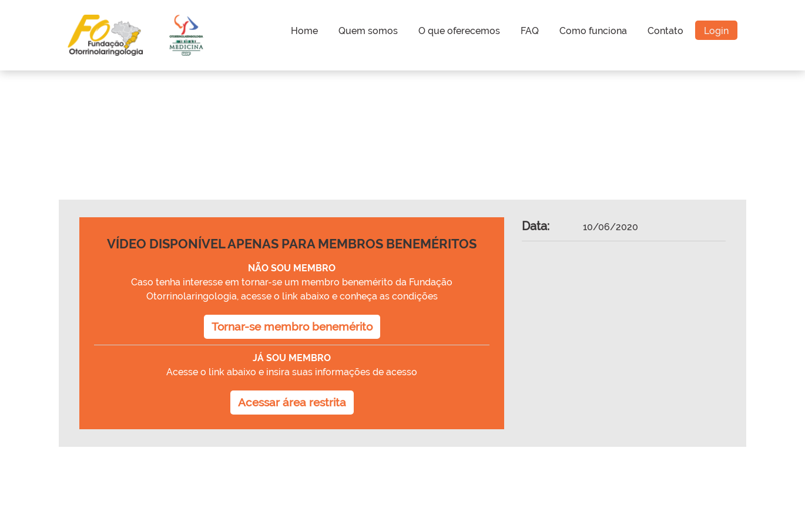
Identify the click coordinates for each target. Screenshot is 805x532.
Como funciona (593, 31)
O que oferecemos (459, 31)
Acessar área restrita (292, 402)
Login (716, 31)
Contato (665, 31)
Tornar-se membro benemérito (292, 326)
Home (304, 31)
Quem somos (368, 31)
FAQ (530, 31)
